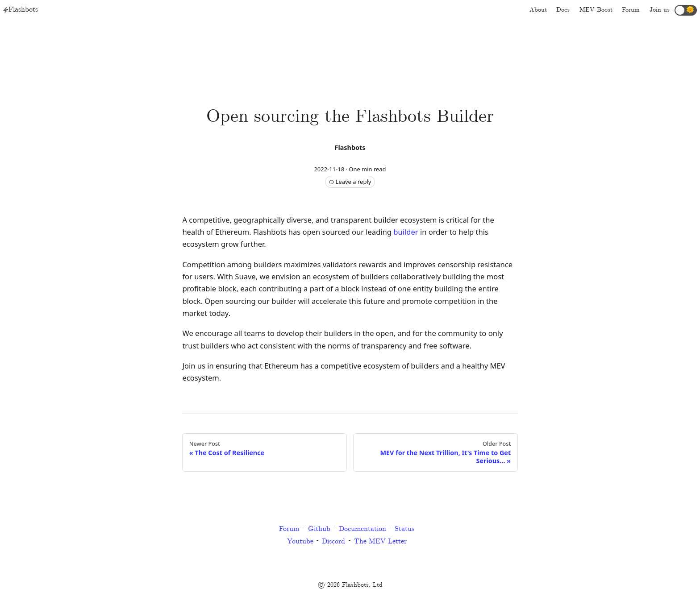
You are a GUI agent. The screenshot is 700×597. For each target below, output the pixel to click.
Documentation (362, 529)
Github (319, 529)
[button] (686, 10)
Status (404, 529)
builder (406, 232)
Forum (289, 529)
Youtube (300, 541)
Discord (333, 541)
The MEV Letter (380, 541)
